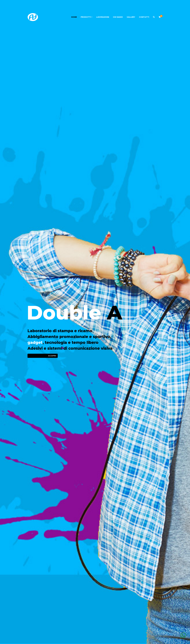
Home (74, 17)
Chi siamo (118, 17)
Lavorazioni (103, 17)
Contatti (144, 17)
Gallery (131, 17)
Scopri (52, 356)
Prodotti (86, 17)
